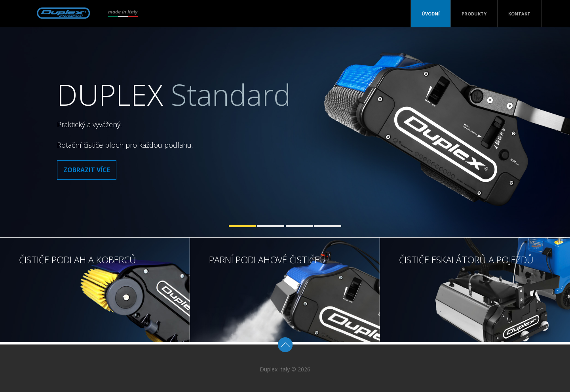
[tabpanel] (285, 132)
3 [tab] (299, 226)
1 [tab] (242, 226)
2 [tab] (271, 226)
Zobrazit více (87, 170)
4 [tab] (328, 226)
